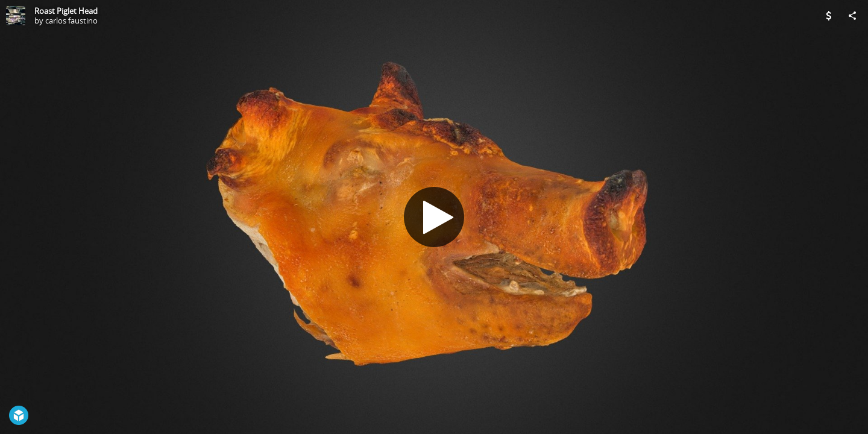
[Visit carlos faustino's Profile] (16, 16)
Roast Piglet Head (66, 11)
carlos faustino (71, 20)
